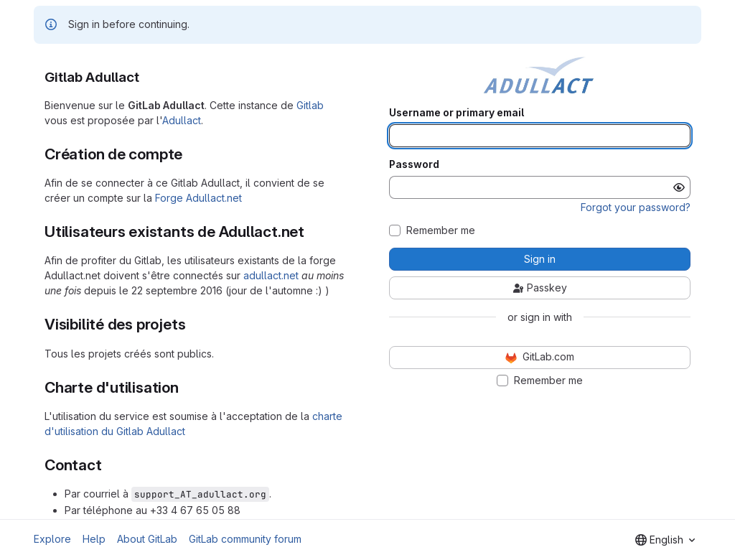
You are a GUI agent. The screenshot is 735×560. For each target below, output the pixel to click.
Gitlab (310, 105)
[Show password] (679, 187)
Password (414, 164)
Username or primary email (457, 113)
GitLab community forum (245, 539)
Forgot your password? (636, 207)
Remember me (441, 230)
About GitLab (147, 539)
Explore (52, 539)
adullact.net (271, 275)
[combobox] (665, 540)
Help (94, 539)
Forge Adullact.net (198, 198)
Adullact (182, 120)
